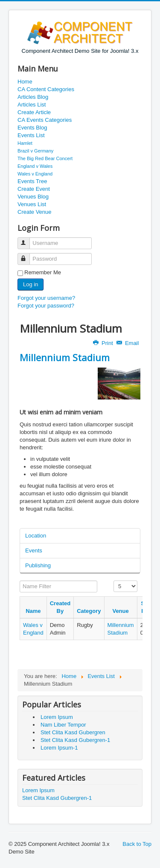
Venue (120, 611)
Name (33, 611)
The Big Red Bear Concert (45, 158)
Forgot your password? (46, 306)
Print (103, 343)
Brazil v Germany (35, 151)
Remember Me (43, 272)
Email (128, 343)
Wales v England (35, 174)
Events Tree (32, 181)
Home (25, 82)
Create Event (34, 189)
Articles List (32, 105)
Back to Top (137, 844)
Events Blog (32, 128)
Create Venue (35, 212)
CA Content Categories (46, 89)
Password (28, 255)
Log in (31, 284)
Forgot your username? (46, 298)
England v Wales (35, 166)
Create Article (34, 112)
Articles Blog (33, 97)
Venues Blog (33, 197)
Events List (31, 135)
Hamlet (25, 143)
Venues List (32, 204)
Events (34, 550)
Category (89, 611)
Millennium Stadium (65, 357)
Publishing (38, 565)
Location (36, 536)
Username (28, 240)
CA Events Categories (45, 120)
